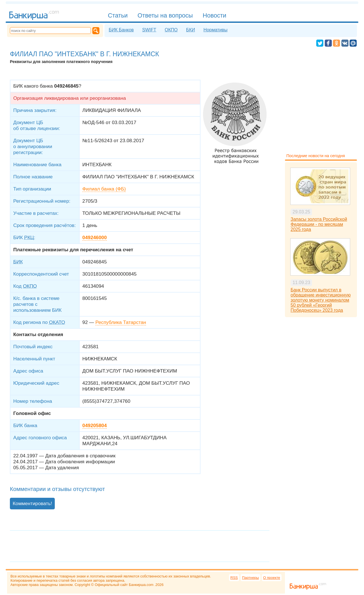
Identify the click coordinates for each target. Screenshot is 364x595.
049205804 (95, 425)
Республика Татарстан (121, 322)
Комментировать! (32, 503)
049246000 (95, 237)
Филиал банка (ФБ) (104, 189)
